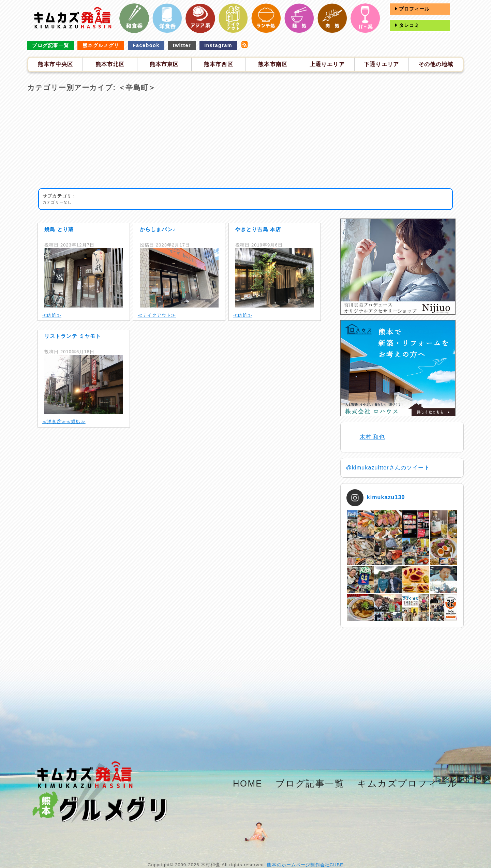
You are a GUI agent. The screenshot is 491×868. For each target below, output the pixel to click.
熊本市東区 (164, 64)
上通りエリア (327, 64)
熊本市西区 (219, 64)
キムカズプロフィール (408, 783)
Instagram (218, 45)
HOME (248, 783)
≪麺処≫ (76, 422)
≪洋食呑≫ (54, 422)
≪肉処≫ (52, 315)
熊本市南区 (273, 64)
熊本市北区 (110, 64)
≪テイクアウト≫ (157, 315)
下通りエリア (381, 64)
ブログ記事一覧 (50, 45)
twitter (182, 45)
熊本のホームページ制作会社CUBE (305, 865)
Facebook (146, 45)
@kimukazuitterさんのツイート (388, 468)
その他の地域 (436, 64)
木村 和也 (372, 437)
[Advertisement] (245, 140)
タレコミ (408, 25)
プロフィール (414, 9)
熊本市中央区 (55, 64)
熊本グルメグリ (101, 45)
